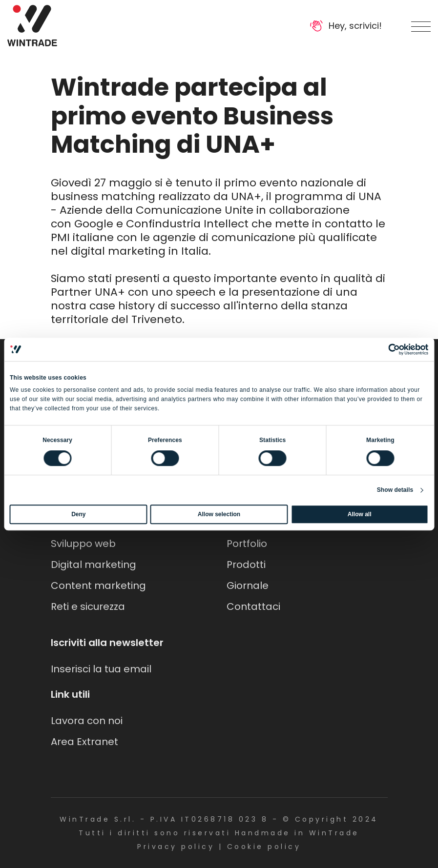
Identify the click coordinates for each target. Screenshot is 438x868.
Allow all (360, 514)
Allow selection (219, 514)
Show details (395, 490)
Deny (78, 514)
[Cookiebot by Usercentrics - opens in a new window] (386, 349)
